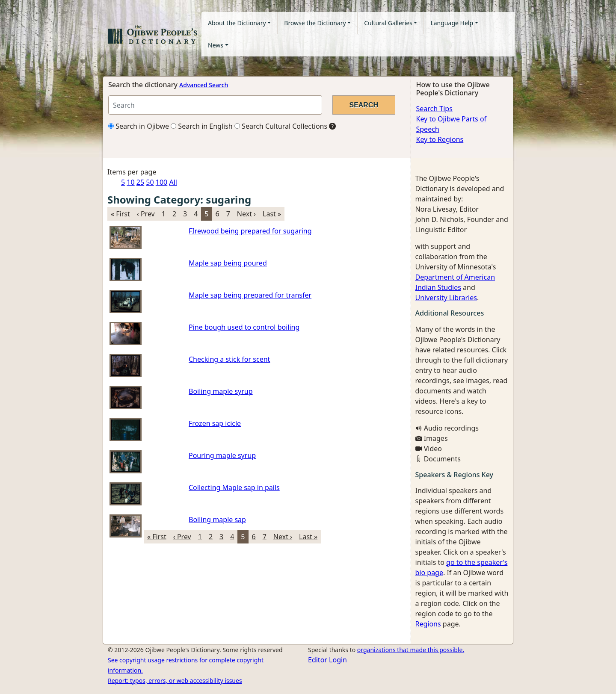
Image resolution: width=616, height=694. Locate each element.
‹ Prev (146, 214)
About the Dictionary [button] (237, 23)
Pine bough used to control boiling (244, 327)
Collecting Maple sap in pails (234, 487)
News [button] (216, 45)
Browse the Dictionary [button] (315, 23)
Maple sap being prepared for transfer (250, 295)
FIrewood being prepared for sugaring (250, 231)
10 (130, 182)
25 (140, 182)
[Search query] (215, 105)
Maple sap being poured (228, 263)
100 (161, 182)
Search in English (202, 126)
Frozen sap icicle (215, 423)
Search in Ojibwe (139, 126)
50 (150, 182)
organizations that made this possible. (411, 650)
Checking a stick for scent (229, 359)
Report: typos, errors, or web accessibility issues (175, 681)
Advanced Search (204, 85)
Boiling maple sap (217, 520)
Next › (246, 214)
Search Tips (434, 109)
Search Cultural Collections (281, 126)
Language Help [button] (452, 23)
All (173, 182)
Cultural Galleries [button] (388, 23)
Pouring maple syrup (222, 455)
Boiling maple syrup (221, 391)
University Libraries (446, 298)
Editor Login (327, 660)
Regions (428, 624)
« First (120, 214)
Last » (272, 214)
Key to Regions (440, 139)
